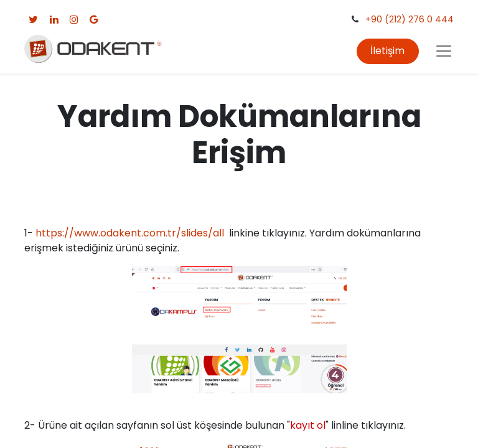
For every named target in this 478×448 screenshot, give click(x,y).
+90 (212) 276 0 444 (410, 19)
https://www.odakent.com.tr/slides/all (130, 233)
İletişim (387, 51)
